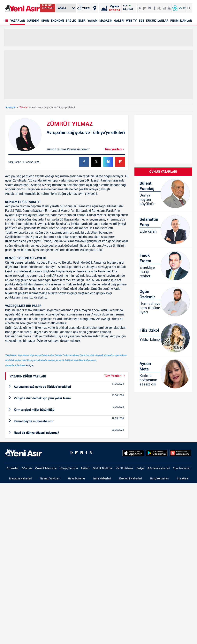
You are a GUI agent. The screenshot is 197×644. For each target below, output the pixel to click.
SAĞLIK (71, 20)
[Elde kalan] (163, 230)
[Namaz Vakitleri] (110, 8)
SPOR (45, 20)
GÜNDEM (33, 20)
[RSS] (72, 453)
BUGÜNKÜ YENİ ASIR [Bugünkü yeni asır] (48, 7)
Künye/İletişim (69, 468)
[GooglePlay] (157, 453)
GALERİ (119, 20)
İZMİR (82, 20)
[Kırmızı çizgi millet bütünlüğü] (67, 410)
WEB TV (131, 20)
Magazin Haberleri (20, 478)
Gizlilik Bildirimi (103, 468)
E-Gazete (27, 468)
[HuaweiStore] (180, 453)
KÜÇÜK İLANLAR (157, 20)
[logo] (24, 452)
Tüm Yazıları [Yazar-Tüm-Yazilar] (115, 376)
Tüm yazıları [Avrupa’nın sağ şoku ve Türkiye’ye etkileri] (115, 149)
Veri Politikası (124, 468)
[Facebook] (86, 453)
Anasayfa (11, 107)
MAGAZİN (106, 20)
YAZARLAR (18, 20)
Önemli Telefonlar (46, 468)
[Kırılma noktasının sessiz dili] (163, 374)
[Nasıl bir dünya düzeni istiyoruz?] (67, 433)
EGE (141, 20)
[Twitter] (91, 453)
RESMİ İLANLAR (181, 20)
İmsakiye (182, 478)
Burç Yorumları (159, 478)
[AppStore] (133, 453)
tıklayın (30, 365)
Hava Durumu (76, 478)
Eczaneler (12, 468)
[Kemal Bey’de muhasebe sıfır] (67, 421)
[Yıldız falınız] (163, 338)
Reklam (85, 468)
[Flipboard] (145, 7)
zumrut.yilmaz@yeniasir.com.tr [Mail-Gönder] (68, 149)
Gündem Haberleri (159, 468)
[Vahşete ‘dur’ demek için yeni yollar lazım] (67, 398)
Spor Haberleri (182, 468)
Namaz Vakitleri (50, 478)
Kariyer (140, 468)
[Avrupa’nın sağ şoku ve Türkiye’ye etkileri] (67, 387)
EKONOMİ (57, 20)
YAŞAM (92, 20)
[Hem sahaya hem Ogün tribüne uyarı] (163, 302)
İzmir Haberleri (102, 478)
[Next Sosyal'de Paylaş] (82, 453)
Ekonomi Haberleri (131, 478)
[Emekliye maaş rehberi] (163, 266)
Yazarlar (24, 107)
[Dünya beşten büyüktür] (163, 194)
